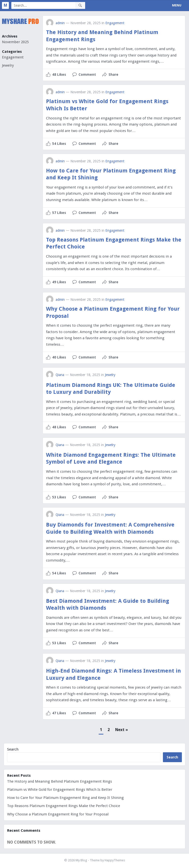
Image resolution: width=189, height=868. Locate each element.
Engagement (13, 57)
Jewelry (8, 65)
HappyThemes (115, 860)
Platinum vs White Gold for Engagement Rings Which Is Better (60, 790)
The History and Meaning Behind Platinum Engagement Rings (60, 781)
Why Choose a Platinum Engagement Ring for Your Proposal (58, 814)
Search (13, 749)
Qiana (60, 375)
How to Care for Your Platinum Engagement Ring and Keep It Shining (65, 798)
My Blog (81, 860)
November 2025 (15, 42)
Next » (122, 730)
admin (60, 23)
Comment (87, 75)
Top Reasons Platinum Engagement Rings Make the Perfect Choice (64, 806)
